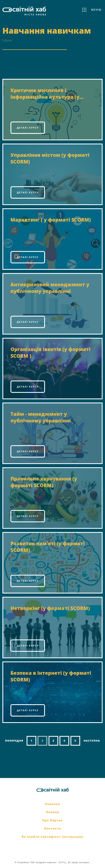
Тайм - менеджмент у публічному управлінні (41, 417)
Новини (52, 812)
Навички (52, 804)
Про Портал (53, 820)
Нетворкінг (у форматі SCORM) (50, 608)
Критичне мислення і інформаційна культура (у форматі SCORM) (45, 94)
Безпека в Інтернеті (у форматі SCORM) (51, 676)
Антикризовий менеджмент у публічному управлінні (50, 288)
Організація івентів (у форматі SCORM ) (50, 353)
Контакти (52, 828)
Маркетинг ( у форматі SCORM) (51, 220)
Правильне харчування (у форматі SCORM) (44, 482)
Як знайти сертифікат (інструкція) (52, 837)
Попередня (14, 741)
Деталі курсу (28, 128)
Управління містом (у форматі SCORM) (50, 158)
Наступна (92, 741)
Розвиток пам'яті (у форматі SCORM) (48, 547)
